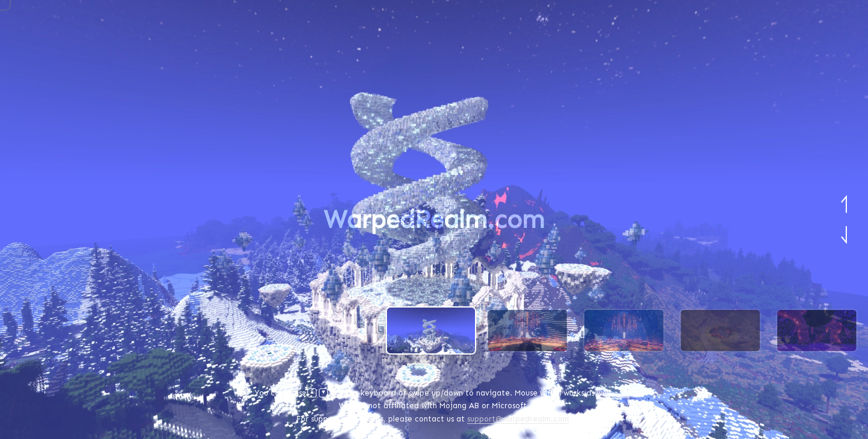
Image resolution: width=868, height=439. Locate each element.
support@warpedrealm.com (518, 419)
